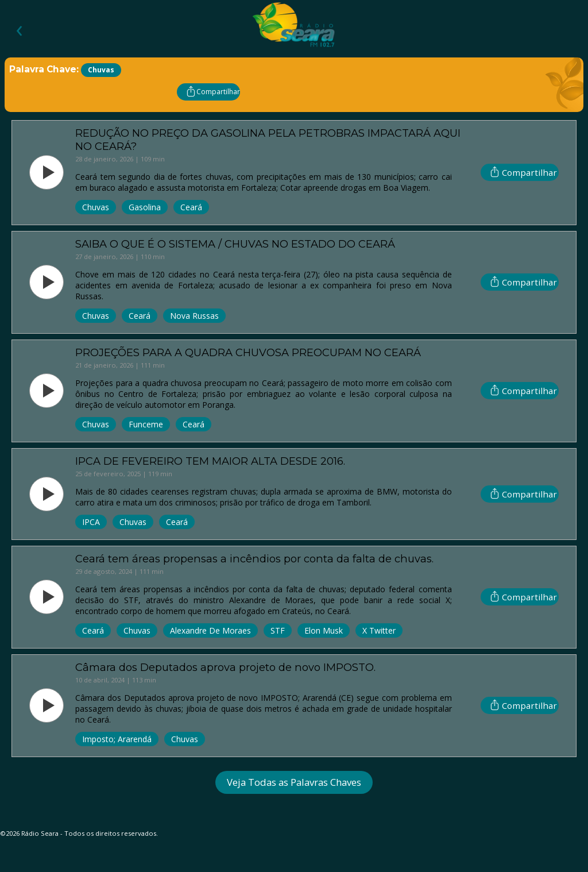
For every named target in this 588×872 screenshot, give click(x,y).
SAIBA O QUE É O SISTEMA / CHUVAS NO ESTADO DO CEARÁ (235, 244)
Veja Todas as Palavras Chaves (294, 782)
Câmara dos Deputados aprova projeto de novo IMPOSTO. (225, 667)
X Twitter (379, 630)
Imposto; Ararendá (117, 739)
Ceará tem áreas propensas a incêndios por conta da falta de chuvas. (254, 559)
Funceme (146, 424)
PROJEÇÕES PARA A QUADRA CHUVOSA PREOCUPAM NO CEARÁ (248, 352)
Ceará (191, 207)
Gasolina (145, 207)
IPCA (91, 522)
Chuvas (96, 207)
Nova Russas (194, 316)
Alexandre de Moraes (210, 630)
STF (278, 630)
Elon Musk (324, 630)
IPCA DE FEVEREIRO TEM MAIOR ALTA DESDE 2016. (210, 461)
